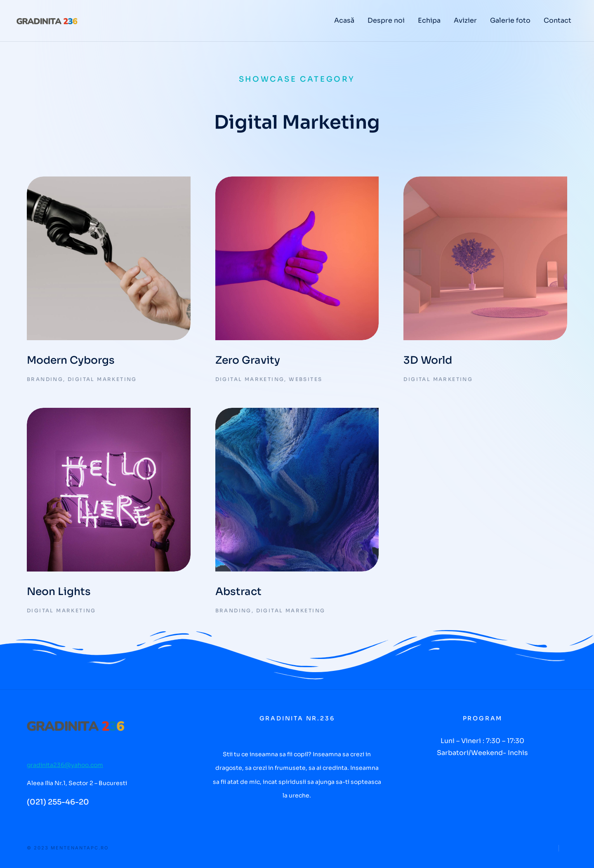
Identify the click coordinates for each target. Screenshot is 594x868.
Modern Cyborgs (71, 360)
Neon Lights (59, 592)
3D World (428, 360)
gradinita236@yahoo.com (65, 765)
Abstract (238, 592)
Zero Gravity (248, 360)
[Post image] (109, 258)
